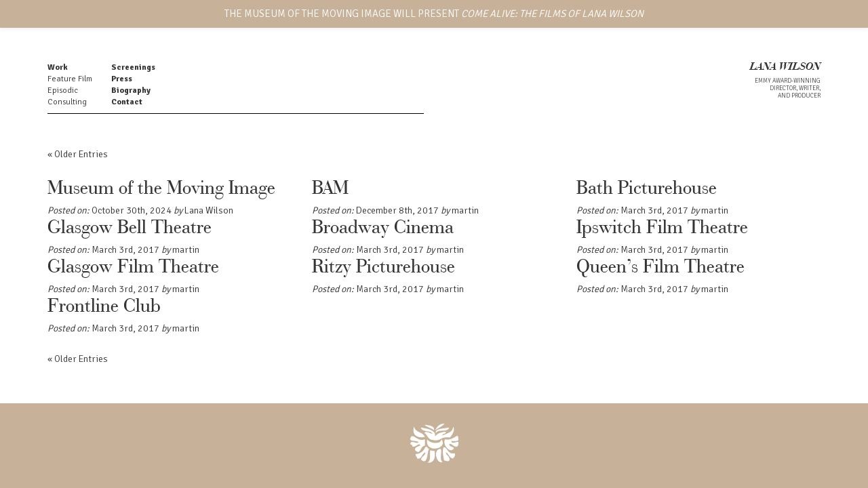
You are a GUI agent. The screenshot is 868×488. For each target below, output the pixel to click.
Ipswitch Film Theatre (662, 228)
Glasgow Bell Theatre (130, 228)
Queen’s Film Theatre (660, 268)
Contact (127, 102)
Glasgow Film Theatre (133, 268)
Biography (131, 90)
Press (122, 79)
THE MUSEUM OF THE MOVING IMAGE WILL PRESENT (434, 14)
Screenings (133, 67)
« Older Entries (78, 154)
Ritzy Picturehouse (383, 268)
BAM (330, 189)
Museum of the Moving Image (161, 189)
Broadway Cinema (383, 228)
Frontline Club (104, 307)
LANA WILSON (785, 67)
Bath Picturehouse (647, 189)
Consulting (67, 102)
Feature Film (70, 79)
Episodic (63, 90)
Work (58, 67)
